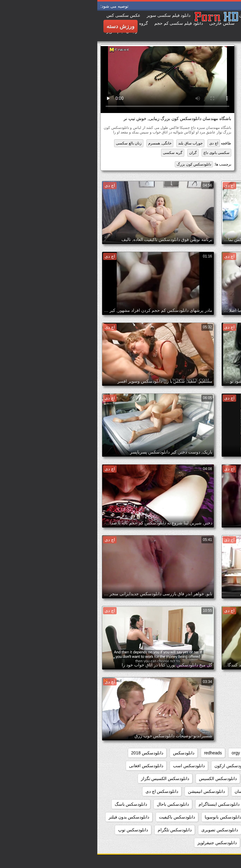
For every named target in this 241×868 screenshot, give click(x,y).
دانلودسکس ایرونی (169, 804)
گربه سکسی (75, 153)
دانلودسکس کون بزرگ (97, 164)
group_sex (177, 753)
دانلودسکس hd (218, 766)
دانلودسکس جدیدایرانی (170, 843)
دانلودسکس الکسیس (120, 779)
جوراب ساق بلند (93, 143)
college (203, 753)
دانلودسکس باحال (76, 804)
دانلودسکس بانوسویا (126, 817)
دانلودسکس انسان (154, 791)
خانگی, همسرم (63, 143)
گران (96, 153)
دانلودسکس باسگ (34, 804)
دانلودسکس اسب (92, 766)
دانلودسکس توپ (36, 830)
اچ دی (116, 143)
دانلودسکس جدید (216, 843)
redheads (116, 753)
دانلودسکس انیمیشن (109, 791)
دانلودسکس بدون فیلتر (32, 817)
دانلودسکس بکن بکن (213, 830)
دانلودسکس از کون (177, 766)
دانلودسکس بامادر (215, 817)
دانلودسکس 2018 (50, 753)
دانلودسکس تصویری (122, 830)
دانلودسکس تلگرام (77, 830)
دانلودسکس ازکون (134, 766)
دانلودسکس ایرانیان (214, 804)
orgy (138, 753)
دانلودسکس (86, 753)
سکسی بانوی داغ (119, 153)
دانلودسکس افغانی (49, 766)
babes (226, 753)
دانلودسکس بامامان (171, 817)
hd (155, 753)
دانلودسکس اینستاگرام (122, 804)
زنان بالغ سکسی (31, 143)
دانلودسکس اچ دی (65, 791)
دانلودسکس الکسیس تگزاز (68, 779)
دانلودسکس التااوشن (213, 779)
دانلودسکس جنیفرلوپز (120, 843)
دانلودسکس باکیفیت (80, 817)
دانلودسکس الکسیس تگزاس (206, 791)
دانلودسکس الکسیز (167, 779)
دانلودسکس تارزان (167, 830)
